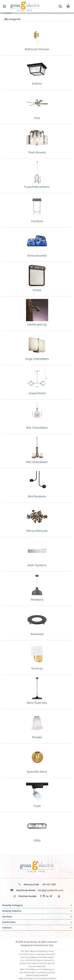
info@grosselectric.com (51, 890)
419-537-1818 (49, 885)
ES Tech (49, 945)
